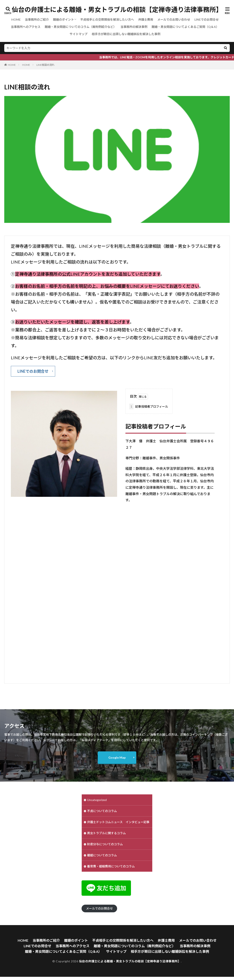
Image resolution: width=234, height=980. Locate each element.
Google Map (117, 757)
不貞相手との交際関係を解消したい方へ (107, 19)
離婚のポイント (63, 19)
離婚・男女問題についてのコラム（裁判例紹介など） (80, 27)
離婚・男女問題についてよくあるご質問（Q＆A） (185, 27)
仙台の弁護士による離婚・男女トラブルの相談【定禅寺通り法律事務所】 (117, 10)
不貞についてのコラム (102, 811)
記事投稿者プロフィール (149, 406)
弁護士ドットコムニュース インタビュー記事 (118, 822)
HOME (16, 19)
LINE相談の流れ (45, 65)
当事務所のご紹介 (37, 19)
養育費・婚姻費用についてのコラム (111, 866)
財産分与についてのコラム (105, 844)
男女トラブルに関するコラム (106, 833)
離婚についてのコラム (102, 855)
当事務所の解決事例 (134, 27)
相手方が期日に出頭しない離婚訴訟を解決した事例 (126, 34)
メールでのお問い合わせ (174, 19)
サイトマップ (79, 34)
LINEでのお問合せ (207, 19)
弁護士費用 (146, 19)
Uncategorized (97, 800)
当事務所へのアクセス (26, 27)
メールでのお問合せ (99, 908)
